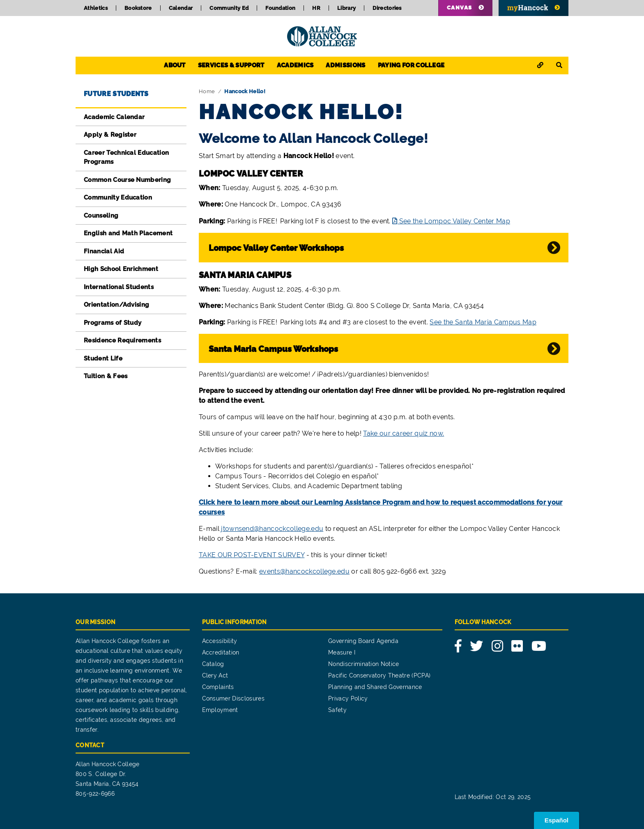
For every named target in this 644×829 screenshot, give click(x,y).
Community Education (118, 197)
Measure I (342, 652)
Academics (295, 65)
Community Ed (229, 8)
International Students (119, 287)
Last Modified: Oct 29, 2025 (493, 797)
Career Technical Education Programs (126, 157)
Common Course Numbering (127, 180)
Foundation (280, 8)
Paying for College (411, 65)
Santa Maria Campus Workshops (273, 349)
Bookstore (138, 8)
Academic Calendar (114, 117)
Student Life (103, 358)
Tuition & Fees (106, 376)
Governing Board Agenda (363, 641)
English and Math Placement (128, 233)
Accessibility (220, 641)
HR (316, 8)
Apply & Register (110, 135)
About (175, 65)
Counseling (101, 216)
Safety (337, 710)
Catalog (213, 664)
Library (346, 8)
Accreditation (221, 652)
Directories (387, 8)
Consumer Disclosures (233, 698)
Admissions (345, 65)
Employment (220, 710)
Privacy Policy (348, 698)
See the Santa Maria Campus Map (483, 322)
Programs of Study (113, 323)
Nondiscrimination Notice (364, 664)
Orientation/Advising (116, 305)
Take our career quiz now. (404, 433)
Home (207, 91)
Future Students (116, 94)
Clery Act (215, 675)
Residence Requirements (122, 340)
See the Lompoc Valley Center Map (455, 221)
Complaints (218, 687)
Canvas (460, 8)
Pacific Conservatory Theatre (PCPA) (379, 675)
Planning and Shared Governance (375, 687)
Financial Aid (104, 251)
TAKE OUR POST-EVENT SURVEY (252, 555)
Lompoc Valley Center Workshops (276, 248)
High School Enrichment (121, 269)
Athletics (96, 8)
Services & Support (231, 65)
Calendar (181, 8)
